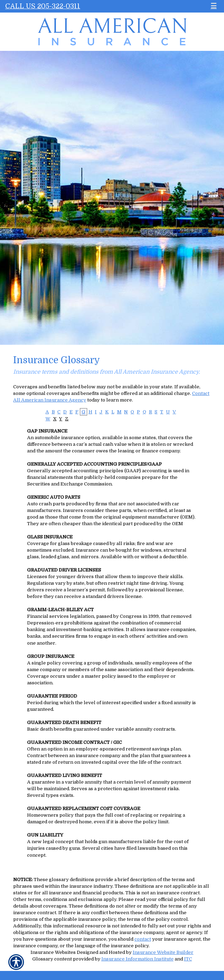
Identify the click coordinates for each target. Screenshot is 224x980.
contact (143, 939)
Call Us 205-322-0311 (43, 6)
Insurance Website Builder (163, 952)
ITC (188, 959)
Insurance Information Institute (138, 959)
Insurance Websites (53, 952)
